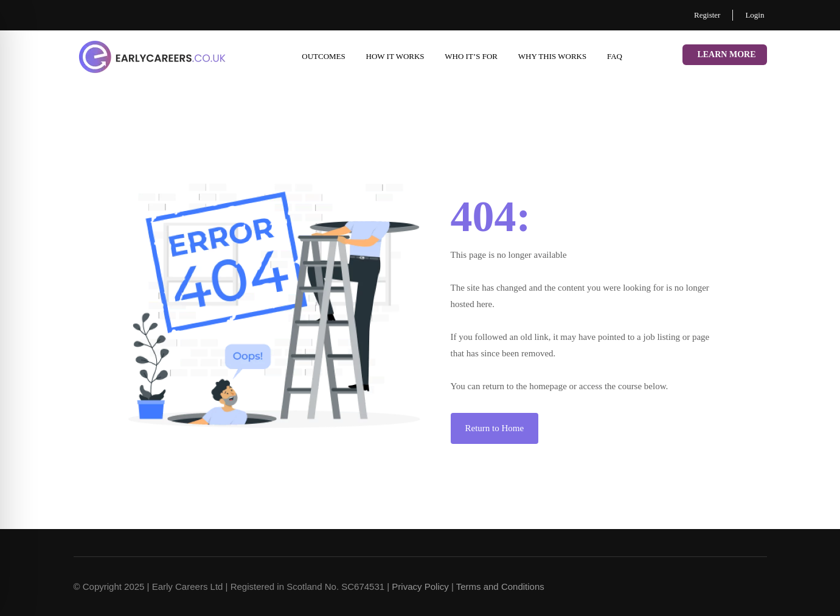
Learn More (726, 54)
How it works (395, 56)
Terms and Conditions (500, 587)
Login (755, 15)
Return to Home (495, 428)
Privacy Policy (420, 587)
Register (707, 15)
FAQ (615, 56)
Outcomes (324, 56)
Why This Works (552, 56)
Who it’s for (471, 56)
